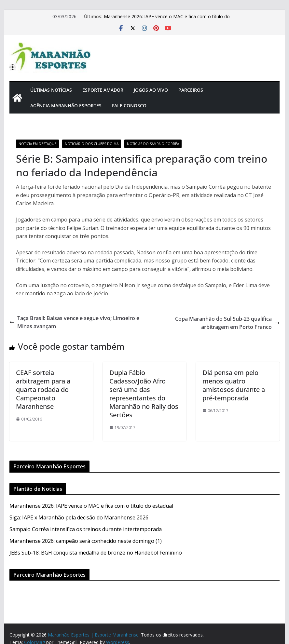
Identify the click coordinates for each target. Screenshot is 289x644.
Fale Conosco (129, 106)
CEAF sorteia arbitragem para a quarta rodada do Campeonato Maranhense (43, 389)
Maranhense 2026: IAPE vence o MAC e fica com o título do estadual (91, 506)
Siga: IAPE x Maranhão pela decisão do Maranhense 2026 (79, 517)
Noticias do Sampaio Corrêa (153, 144)
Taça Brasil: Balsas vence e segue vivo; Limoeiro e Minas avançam (74, 322)
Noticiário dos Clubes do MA (92, 144)
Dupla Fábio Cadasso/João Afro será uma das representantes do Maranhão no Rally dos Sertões (144, 394)
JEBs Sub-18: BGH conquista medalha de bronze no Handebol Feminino (96, 553)
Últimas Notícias (51, 90)
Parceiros (191, 90)
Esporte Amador (103, 90)
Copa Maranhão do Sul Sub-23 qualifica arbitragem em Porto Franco (227, 323)
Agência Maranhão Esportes (66, 106)
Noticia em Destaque (37, 144)
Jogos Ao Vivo (151, 90)
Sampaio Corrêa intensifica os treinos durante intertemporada (86, 529)
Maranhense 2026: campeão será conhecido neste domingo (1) (86, 541)
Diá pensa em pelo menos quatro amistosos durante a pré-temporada (234, 385)
